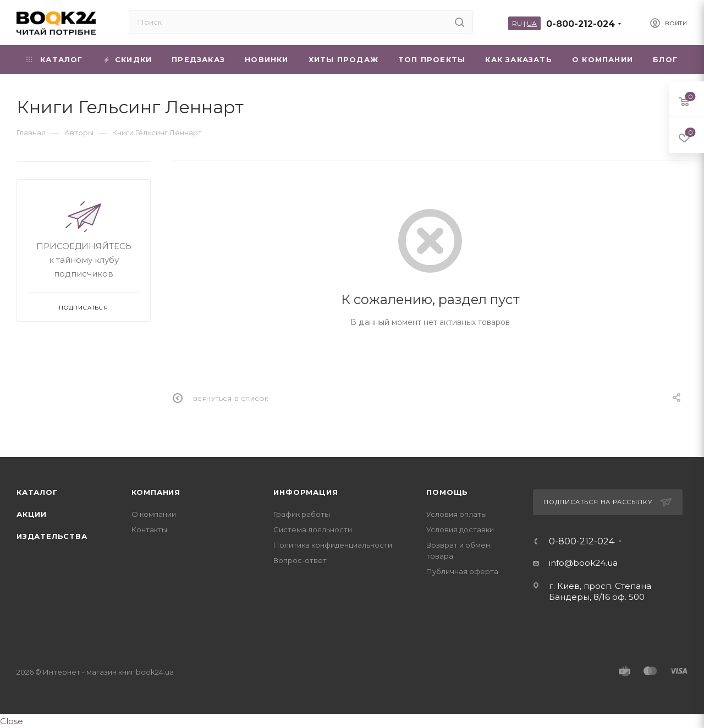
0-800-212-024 (581, 24)
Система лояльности (313, 530)
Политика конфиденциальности (333, 545)
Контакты (149, 530)
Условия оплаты (457, 514)
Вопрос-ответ (300, 560)
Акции (32, 514)
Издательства (52, 536)
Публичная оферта (462, 571)
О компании (154, 514)
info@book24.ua (583, 563)
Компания (156, 492)
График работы (302, 514)
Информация (306, 492)
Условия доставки (460, 530)
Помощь (447, 492)
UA (532, 23)
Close (12, 721)
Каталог (37, 492)
